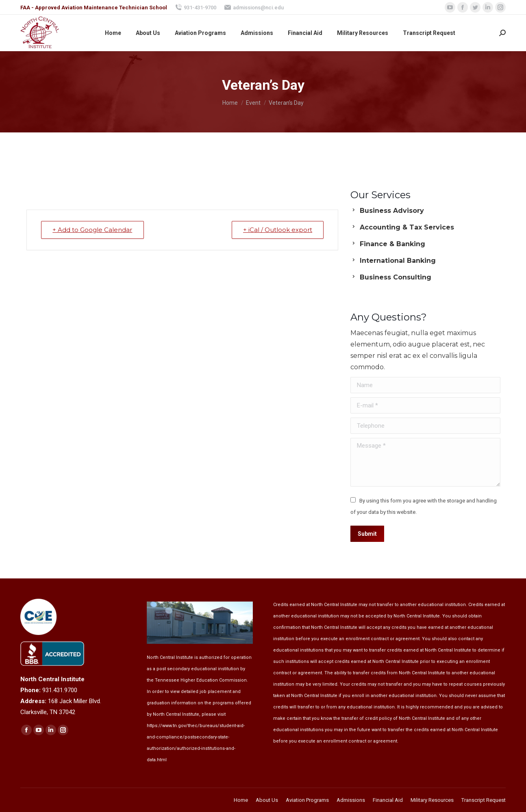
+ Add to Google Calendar (93, 230)
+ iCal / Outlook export (277, 230)
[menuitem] (113, 33)
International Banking (398, 261)
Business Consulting (396, 277)
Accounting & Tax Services (407, 227)
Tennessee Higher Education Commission (201, 680)
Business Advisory (392, 211)
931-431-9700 (196, 7)
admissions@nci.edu (254, 7)
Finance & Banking (392, 244)
